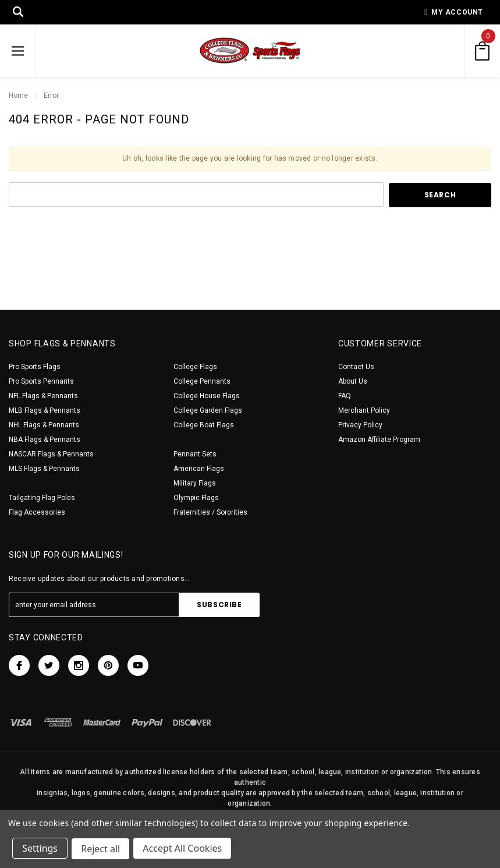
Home (18, 95)
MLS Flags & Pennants (44, 469)
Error (51, 95)
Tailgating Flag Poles (42, 498)
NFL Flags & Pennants (43, 396)
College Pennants (202, 381)
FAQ (345, 396)
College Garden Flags (208, 410)
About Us (353, 381)
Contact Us (356, 367)
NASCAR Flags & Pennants (51, 454)
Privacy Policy (360, 425)
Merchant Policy (364, 410)
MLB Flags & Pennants (45, 410)
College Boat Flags (204, 425)
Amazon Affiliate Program (379, 440)
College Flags (195, 367)
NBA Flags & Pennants (45, 440)
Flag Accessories (37, 512)
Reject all (102, 849)
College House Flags (207, 396)
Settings (40, 849)
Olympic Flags (196, 498)
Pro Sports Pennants (41, 381)
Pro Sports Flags (35, 367)
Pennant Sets (195, 454)
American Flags (199, 469)
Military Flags (195, 483)
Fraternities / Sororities (210, 512)
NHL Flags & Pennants (44, 425)
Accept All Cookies (184, 849)
